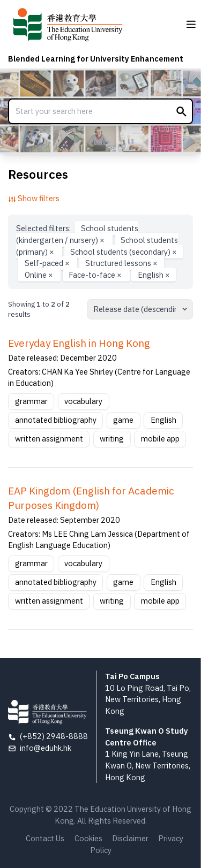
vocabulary (83, 401)
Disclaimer (130, 838)
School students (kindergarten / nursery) (77, 234)
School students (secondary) (124, 251)
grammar (31, 401)
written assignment (49, 439)
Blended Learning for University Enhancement (96, 59)
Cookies (88, 838)
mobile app (160, 439)
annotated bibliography (56, 420)
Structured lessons (121, 263)
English (154, 275)
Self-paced (48, 263)
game (123, 420)
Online (40, 275)
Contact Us (45, 838)
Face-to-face (96, 275)
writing (112, 439)
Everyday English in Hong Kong (79, 343)
